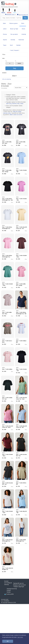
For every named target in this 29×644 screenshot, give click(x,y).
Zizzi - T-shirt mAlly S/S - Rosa (7, 142)
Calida (22, 104)
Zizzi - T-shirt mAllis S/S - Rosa (7, 313)
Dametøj (13, 40)
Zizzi (14, 76)
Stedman (14, 104)
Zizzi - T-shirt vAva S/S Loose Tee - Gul (21, 228)
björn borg (9, 104)
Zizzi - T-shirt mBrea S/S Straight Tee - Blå (21, 313)
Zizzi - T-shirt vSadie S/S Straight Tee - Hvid (21, 541)
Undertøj (24, 34)
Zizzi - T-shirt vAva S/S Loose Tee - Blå (21, 427)
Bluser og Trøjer (14, 29)
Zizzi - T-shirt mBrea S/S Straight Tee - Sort (8, 199)
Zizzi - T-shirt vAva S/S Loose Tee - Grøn (21, 398)
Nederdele (21, 40)
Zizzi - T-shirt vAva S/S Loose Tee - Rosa (8, 427)
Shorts (23, 29)
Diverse (5, 34)
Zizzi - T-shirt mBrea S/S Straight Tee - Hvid (7, 228)
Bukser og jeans (14, 23)
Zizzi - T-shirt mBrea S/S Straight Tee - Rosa (7, 257)
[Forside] (9, 3)
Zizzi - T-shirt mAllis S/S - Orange (21, 285)
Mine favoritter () (22, 15)
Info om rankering (7, 79)
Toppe (5, 45)
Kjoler (4, 23)
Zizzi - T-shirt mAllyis (7, 369)
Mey (18, 104)
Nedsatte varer (10, 14)
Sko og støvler (14, 34)
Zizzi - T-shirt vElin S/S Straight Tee (8, 569)
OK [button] (8, 641)
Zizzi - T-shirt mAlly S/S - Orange (7, 171)
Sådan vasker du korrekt (16, 115)
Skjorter (5, 40)
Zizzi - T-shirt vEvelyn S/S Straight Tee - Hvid (7, 541)
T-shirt (12, 50)
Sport (11, 45)
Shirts (23, 23)
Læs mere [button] (20, 637)
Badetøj (18, 45)
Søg (25, 18)
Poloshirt (16, 50)
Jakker (5, 29)
